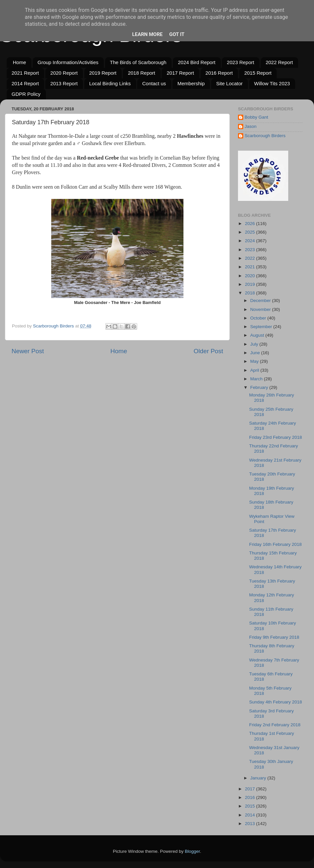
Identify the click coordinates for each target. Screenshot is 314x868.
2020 (251, 276)
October (259, 318)
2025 (251, 232)
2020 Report (64, 73)
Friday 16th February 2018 (275, 544)
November (261, 309)
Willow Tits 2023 (272, 83)
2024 (251, 241)
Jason (251, 126)
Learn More (147, 34)
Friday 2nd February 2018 (275, 725)
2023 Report (240, 62)
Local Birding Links (110, 83)
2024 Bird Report (196, 62)
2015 (251, 806)
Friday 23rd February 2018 (276, 437)
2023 (251, 250)
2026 (251, 224)
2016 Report (219, 73)
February (260, 387)
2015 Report (258, 73)
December (261, 301)
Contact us (154, 83)
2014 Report (25, 83)
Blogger (192, 851)
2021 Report (25, 73)
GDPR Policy (26, 94)
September (262, 327)
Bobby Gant (256, 117)
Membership (191, 83)
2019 (251, 284)
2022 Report (279, 62)
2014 (251, 815)
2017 (251, 789)
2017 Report (180, 73)
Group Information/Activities (68, 62)
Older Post (208, 351)
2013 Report (64, 83)
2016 (251, 797)
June (256, 353)
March (257, 379)
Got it (177, 34)
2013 (251, 824)
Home (20, 62)
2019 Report (103, 73)
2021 (251, 267)
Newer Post (28, 351)
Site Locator (229, 83)
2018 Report (142, 73)
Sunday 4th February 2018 (276, 702)
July (255, 344)
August (258, 335)
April (255, 370)
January (259, 778)
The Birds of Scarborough (138, 62)
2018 (251, 293)
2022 (251, 258)
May (255, 361)
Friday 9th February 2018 (274, 637)
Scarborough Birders (265, 136)
